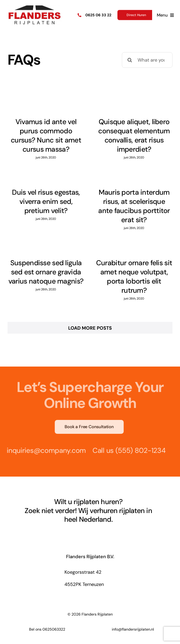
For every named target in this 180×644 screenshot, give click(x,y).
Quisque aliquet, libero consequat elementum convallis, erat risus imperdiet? (134, 135)
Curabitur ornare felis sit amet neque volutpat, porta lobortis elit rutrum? (134, 277)
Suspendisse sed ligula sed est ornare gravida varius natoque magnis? (46, 272)
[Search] (130, 60)
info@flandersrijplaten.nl (133, 629)
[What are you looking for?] (147, 60)
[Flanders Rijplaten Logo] (35, 6)
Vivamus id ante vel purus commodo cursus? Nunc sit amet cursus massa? (46, 135)
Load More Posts (90, 328)
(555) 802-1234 (139, 450)
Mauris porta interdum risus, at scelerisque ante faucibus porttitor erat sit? (134, 206)
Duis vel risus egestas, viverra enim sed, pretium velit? (46, 201)
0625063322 (54, 629)
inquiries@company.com (45, 450)
